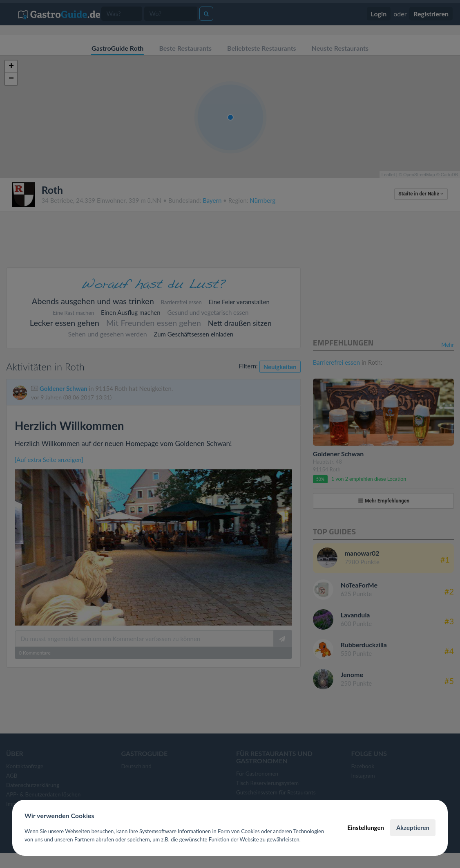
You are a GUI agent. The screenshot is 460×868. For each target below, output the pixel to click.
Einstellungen (366, 828)
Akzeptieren (413, 828)
